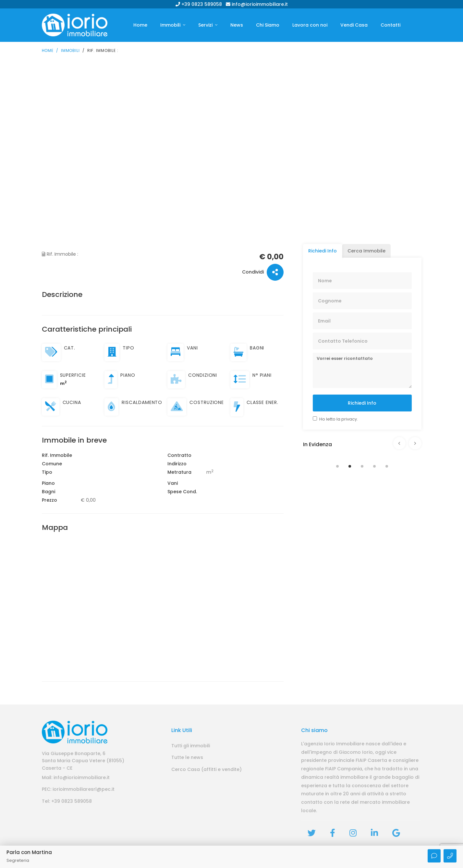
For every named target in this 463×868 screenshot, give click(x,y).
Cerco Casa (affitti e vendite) (207, 769)
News (237, 25)
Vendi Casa (354, 25)
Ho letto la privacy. (339, 419)
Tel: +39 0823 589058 (67, 801)
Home (140, 25)
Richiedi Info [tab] (323, 251)
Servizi (206, 25)
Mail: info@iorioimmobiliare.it (76, 777)
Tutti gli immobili (191, 745)
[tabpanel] (362, 455)
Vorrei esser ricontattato (362, 370)
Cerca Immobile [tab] (366, 251)
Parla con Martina (29, 852)
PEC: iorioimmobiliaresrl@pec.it (78, 789)
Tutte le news (187, 757)
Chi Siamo (268, 25)
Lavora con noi (310, 25)
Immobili (171, 25)
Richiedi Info (362, 403)
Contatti (390, 25)
